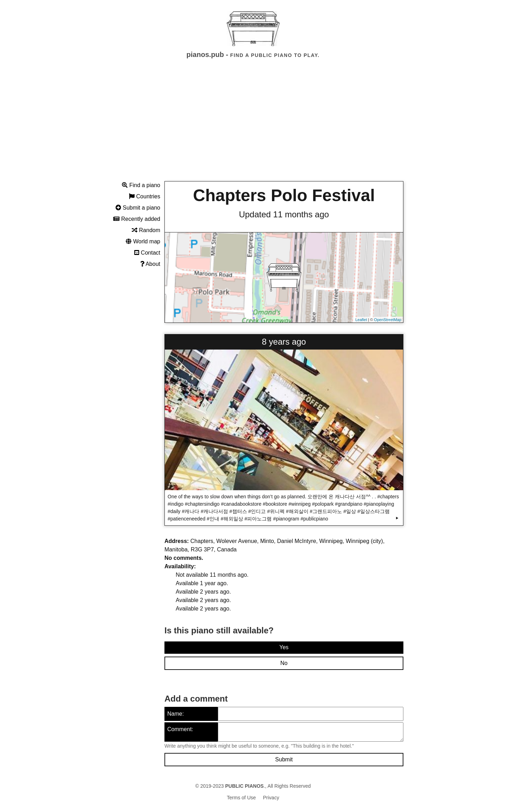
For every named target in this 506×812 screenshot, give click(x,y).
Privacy (271, 798)
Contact (147, 253)
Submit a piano (138, 208)
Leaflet (361, 320)
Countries (145, 196)
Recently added (137, 219)
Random (146, 230)
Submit (284, 759)
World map (143, 241)
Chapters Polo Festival (284, 195)
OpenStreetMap (388, 320)
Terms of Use (241, 798)
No (284, 663)
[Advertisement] (253, 126)
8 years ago (284, 342)
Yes (284, 647)
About (150, 264)
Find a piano (141, 185)
